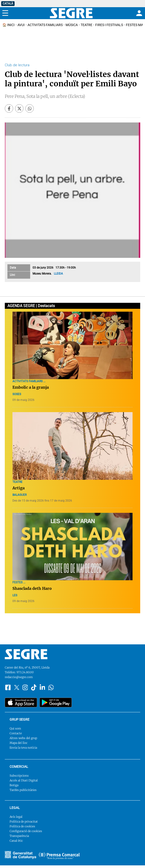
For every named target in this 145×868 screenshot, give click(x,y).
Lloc (12, 275)
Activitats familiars (45, 25)
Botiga (14, 785)
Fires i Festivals (109, 25)
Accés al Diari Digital (24, 780)
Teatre (86, 25)
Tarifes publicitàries (23, 790)
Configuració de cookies (26, 831)
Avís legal (16, 817)
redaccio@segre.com (19, 677)
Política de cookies (22, 826)
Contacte (16, 733)
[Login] (139, 13)
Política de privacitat (24, 821)
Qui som (15, 728)
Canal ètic (16, 841)
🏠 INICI (8, 25)
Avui (21, 25)
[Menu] (5, 13)
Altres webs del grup (23, 738)
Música (72, 25)
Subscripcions (19, 776)
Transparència (19, 836)
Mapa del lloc (19, 743)
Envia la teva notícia (23, 748)
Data (13, 268)
